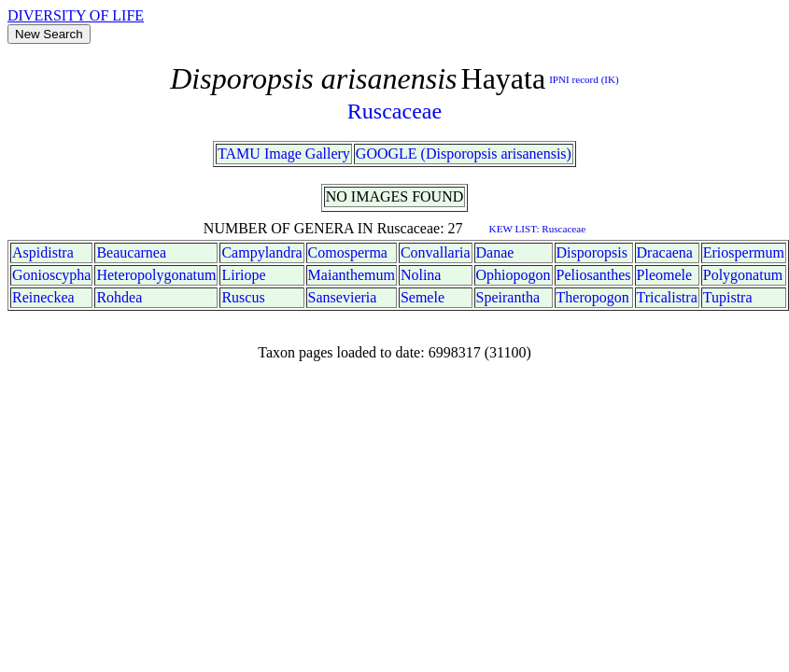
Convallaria (436, 252)
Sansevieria (343, 297)
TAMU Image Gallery (284, 154)
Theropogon (593, 297)
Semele (423, 297)
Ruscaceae (394, 111)
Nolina (421, 275)
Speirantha (508, 297)
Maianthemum (352, 275)
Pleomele (665, 275)
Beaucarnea (131, 252)
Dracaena (665, 252)
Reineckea (43, 297)
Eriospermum (744, 252)
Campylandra (261, 252)
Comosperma (348, 252)
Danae (495, 252)
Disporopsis (592, 252)
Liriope (243, 275)
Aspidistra (43, 252)
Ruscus (243, 297)
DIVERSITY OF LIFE (76, 15)
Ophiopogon (514, 275)
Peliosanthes (594, 275)
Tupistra (728, 297)
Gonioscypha (51, 275)
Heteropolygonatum (156, 275)
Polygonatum (743, 275)
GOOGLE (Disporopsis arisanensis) (464, 154)
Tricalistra (667, 297)
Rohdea (119, 297)
